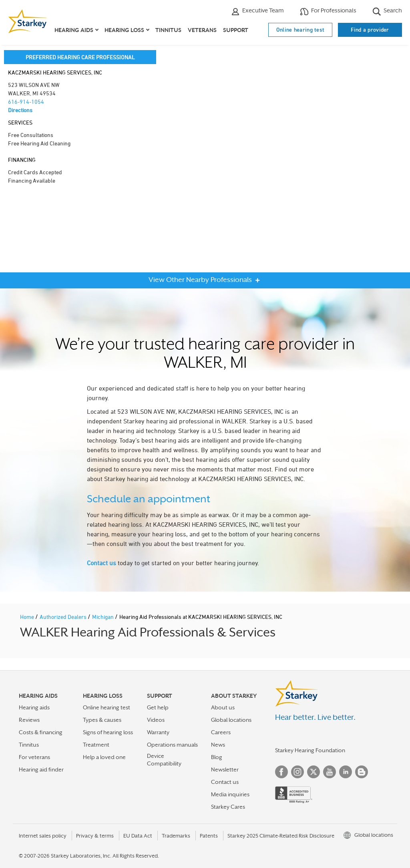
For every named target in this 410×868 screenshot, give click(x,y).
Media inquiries (230, 794)
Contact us (101, 563)
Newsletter (225, 769)
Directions (20, 110)
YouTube (330, 772)
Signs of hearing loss (108, 732)
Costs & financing (41, 732)
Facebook (281, 772)
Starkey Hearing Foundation (310, 750)
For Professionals (328, 11)
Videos (156, 720)
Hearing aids (34, 707)
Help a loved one (104, 757)
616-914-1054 (26, 102)
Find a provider (370, 30)
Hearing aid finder (41, 769)
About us (223, 707)
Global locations (231, 720)
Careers (221, 732)
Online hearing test (300, 30)
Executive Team (257, 11)
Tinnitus (168, 30)
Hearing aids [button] (74, 30)
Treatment (96, 745)
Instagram (297, 772)
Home (28, 617)
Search (387, 11)
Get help (158, 707)
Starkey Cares (228, 807)
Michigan (104, 617)
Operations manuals (172, 745)
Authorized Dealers (64, 617)
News (218, 745)
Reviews (29, 720)
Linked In (346, 772)
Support (236, 30)
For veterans (34, 757)
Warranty (158, 732)
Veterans (202, 30)
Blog (217, 757)
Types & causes (102, 720)
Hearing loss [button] (124, 30)
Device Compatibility (164, 760)
